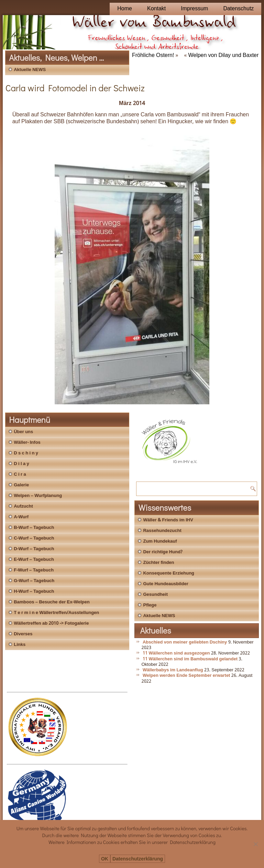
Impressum (194, 9)
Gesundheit (155, 595)
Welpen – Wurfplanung (38, 496)
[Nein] (255, 844)
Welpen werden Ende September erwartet (186, 676)
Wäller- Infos (27, 443)
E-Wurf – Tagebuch (34, 560)
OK (105, 859)
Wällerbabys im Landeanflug (173, 670)
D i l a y (21, 464)
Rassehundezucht (162, 531)
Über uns (23, 432)
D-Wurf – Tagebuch (34, 549)
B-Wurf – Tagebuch (34, 528)
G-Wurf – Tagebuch (34, 581)
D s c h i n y (26, 453)
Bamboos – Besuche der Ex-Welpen (52, 602)
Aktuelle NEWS (30, 70)
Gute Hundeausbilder (166, 584)
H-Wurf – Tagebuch (34, 592)
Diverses (23, 634)
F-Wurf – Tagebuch (34, 570)
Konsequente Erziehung (169, 573)
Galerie (21, 485)
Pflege (150, 605)
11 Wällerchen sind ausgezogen (176, 653)
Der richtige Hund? (163, 552)
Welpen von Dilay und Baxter (223, 55)
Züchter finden (158, 563)
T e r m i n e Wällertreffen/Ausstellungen (56, 613)
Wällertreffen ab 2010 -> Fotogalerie (51, 623)
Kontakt (156, 9)
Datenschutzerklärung (138, 859)
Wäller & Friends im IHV (168, 520)
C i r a (20, 474)
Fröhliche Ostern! (153, 55)
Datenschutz (238, 9)
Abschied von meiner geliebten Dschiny (185, 642)
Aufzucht (23, 506)
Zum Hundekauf (160, 541)
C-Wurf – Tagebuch (34, 538)
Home (125, 9)
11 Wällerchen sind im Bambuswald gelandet (190, 659)
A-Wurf (21, 517)
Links (20, 645)
